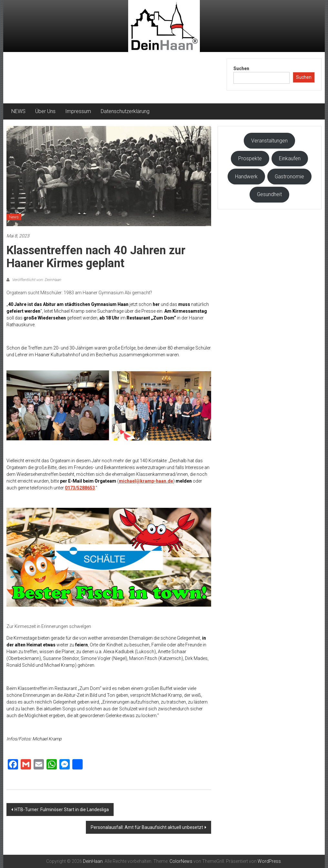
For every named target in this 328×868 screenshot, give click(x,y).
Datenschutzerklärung (125, 111)
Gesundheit (269, 194)
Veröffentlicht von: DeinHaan (36, 280)
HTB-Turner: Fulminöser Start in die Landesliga (62, 810)
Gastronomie (289, 177)
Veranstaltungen (269, 141)
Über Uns (45, 111)
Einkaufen (290, 158)
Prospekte (250, 158)
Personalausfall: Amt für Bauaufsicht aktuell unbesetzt (147, 827)
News (14, 217)
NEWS (18, 111)
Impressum (78, 111)
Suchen (241, 68)
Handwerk (246, 177)
